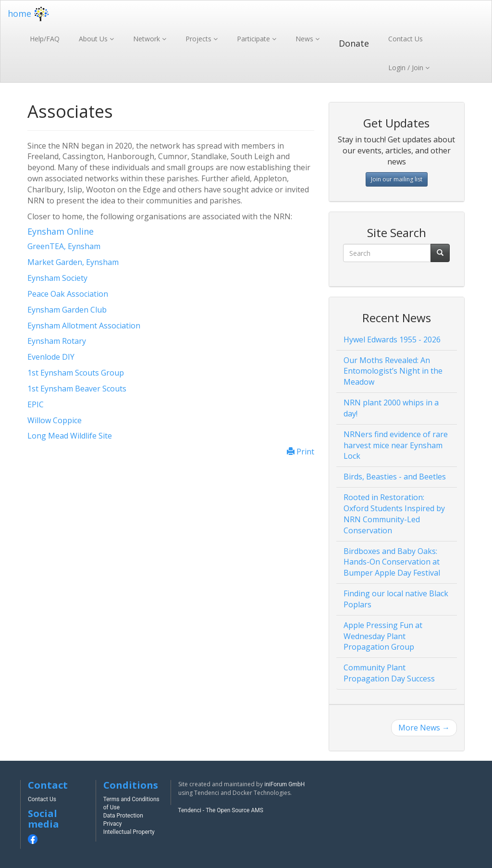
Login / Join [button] (407, 68)
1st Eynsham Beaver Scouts (77, 389)
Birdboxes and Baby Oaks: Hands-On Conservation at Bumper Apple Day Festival (392, 562)
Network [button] (148, 39)
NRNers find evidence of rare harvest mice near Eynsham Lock (396, 445)
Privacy (113, 824)
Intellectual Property (129, 832)
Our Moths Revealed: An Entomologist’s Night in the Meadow (393, 371)
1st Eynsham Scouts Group (76, 373)
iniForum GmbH (284, 784)
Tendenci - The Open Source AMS (221, 810)
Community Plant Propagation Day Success (389, 673)
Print (301, 452)
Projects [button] (199, 39)
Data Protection (123, 816)
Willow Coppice (55, 420)
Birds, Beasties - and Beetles (395, 477)
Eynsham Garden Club (67, 310)
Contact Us (406, 39)
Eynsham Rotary (57, 341)
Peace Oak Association (68, 294)
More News (424, 728)
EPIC (36, 404)
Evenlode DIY (51, 357)
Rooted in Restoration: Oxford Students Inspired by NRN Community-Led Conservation (394, 514)
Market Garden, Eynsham (73, 262)
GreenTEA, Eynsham (64, 246)
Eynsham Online (61, 231)
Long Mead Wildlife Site (70, 436)
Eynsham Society (57, 278)
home (30, 13)
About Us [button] (94, 39)
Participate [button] (254, 39)
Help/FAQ (45, 39)
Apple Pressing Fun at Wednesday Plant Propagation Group (383, 636)
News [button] (305, 39)
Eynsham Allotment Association (84, 326)
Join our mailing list (397, 179)
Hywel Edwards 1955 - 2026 (392, 340)
